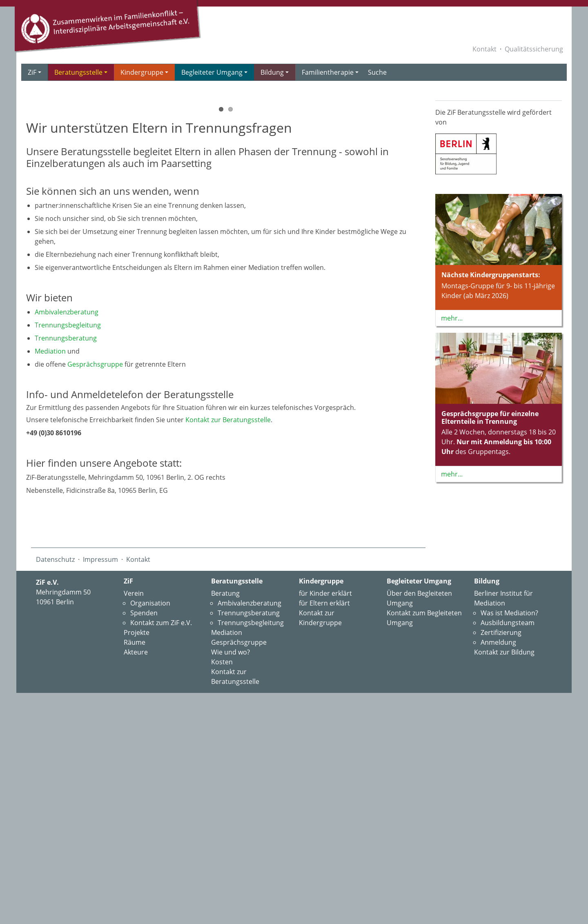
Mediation (50, 576)
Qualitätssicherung (534, 49)
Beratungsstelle (81, 72)
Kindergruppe (144, 72)
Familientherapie (330, 72)
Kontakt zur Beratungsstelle (228, 644)
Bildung (275, 72)
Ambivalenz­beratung (67, 537)
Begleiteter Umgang (214, 72)
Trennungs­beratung (66, 563)
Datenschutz (55, 784)
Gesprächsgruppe (95, 589)
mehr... (452, 318)
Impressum (100, 784)
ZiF (35, 72)
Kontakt (484, 49)
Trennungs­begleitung (68, 550)
